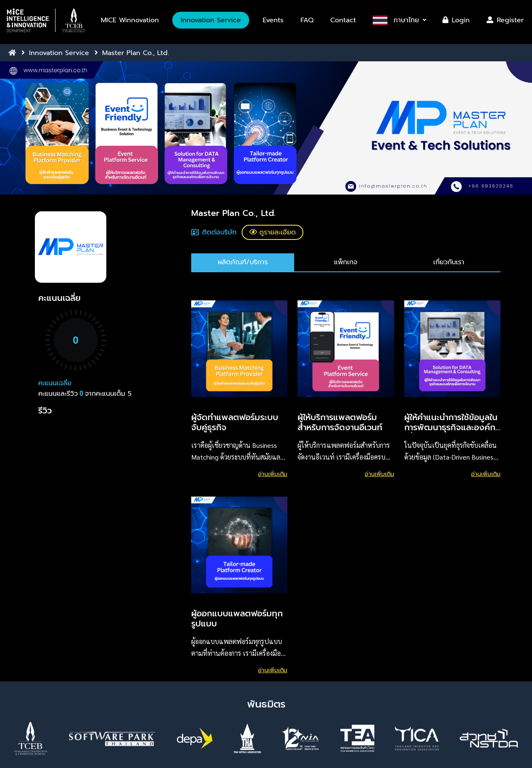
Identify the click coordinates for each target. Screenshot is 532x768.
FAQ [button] (307, 20)
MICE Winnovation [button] (130, 20)
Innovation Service (59, 53)
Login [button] (456, 20)
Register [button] (505, 20)
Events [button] (273, 20)
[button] (46, 20)
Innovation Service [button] (211, 20)
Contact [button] (343, 20)
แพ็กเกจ (346, 262)
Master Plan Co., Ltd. (136, 53)
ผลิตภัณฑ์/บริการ (243, 262)
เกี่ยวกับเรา (449, 262)
